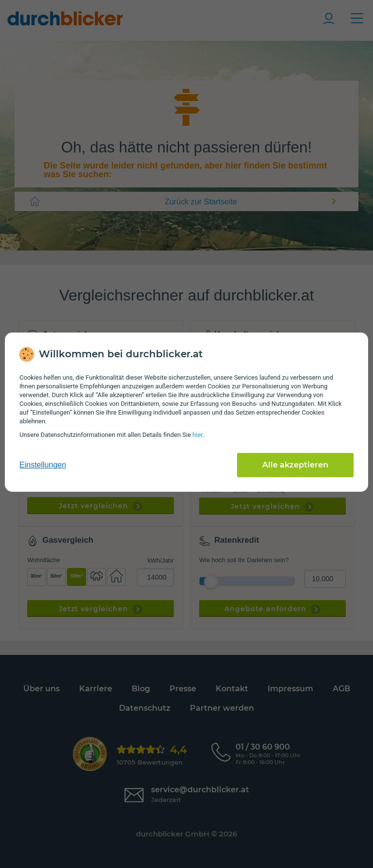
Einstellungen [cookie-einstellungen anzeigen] (43, 465)
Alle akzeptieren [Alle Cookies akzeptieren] (295, 465)
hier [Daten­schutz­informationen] (197, 435)
